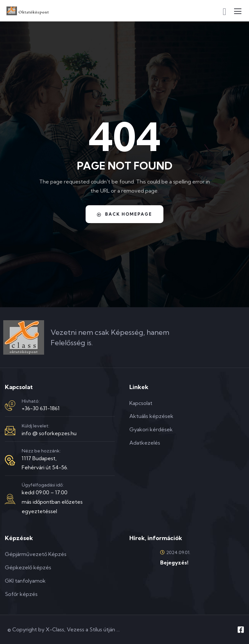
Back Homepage (125, 214)
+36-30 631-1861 (41, 408)
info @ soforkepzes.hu (49, 433)
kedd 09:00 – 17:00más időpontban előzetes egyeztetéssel (52, 502)
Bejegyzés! (174, 562)
